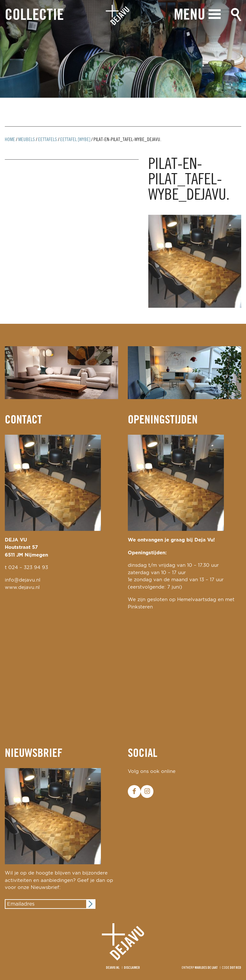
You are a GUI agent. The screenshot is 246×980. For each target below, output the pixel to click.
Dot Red (236, 968)
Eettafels (48, 140)
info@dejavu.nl (23, 580)
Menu (190, 15)
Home (10, 140)
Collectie (34, 16)
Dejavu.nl (113, 968)
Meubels (27, 140)
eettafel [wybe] (75, 140)
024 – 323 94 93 (28, 568)
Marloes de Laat (206, 968)
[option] (123, 49)
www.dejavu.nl (22, 587)
